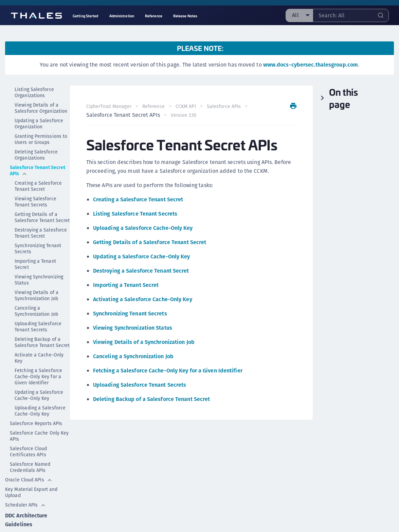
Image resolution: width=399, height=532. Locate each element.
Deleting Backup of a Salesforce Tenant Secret (42, 342)
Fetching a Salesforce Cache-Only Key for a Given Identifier (38, 376)
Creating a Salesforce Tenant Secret (38, 186)
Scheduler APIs (25, 505)
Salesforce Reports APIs (36, 423)
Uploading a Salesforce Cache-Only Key (40, 410)
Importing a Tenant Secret (35, 264)
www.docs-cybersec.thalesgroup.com (311, 65)
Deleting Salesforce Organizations (36, 154)
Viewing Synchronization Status (133, 328)
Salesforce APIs (224, 106)
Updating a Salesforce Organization (39, 123)
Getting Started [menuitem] (86, 16)
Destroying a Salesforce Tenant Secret (41, 233)
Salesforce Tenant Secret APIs (38, 170)
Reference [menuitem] (154, 16)
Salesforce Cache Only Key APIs (39, 436)
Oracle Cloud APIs (29, 479)
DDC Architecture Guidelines (26, 520)
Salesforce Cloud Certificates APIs (29, 451)
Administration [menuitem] (122, 16)
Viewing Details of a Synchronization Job (37, 295)
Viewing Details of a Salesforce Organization (41, 108)
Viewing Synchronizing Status (39, 279)
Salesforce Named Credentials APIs (30, 467)
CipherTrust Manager (109, 106)
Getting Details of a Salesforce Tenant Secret (42, 217)
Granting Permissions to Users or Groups (41, 139)
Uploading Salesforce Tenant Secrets (38, 326)
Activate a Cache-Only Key (39, 357)
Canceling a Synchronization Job (36, 311)
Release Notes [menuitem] (185, 16)
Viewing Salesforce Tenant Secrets (35, 201)
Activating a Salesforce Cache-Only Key (143, 299)
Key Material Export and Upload (31, 492)
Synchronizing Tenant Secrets (38, 248)
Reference (153, 106)
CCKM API (186, 106)
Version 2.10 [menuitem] (184, 115)
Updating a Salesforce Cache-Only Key (39, 395)
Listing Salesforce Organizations (34, 92)
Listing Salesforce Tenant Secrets (135, 214)
